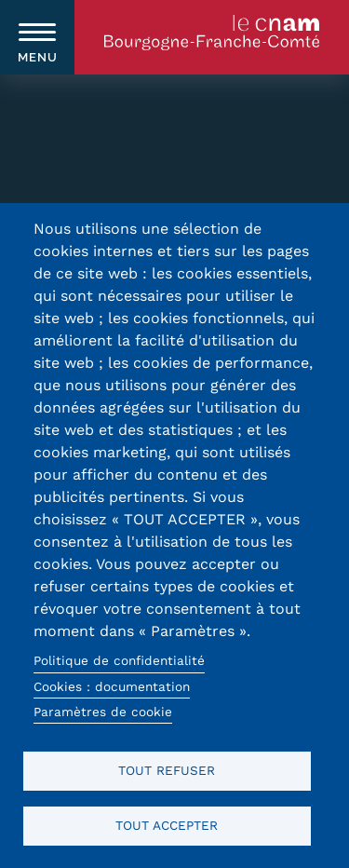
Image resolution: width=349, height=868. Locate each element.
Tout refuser (167, 770)
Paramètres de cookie (103, 712)
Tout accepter (167, 825)
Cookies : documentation (112, 686)
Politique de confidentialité (119, 660)
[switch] (37, 37)
